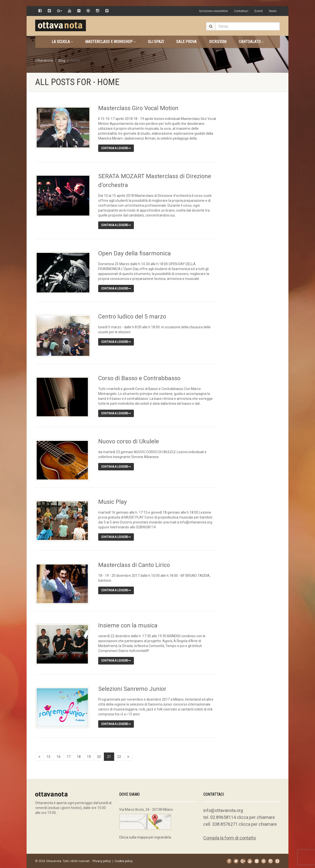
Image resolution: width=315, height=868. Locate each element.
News (273, 11)
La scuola (62, 42)
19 (89, 756)
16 (59, 756)
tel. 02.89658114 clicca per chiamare (239, 817)
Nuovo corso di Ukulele (129, 441)
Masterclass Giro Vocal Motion (138, 108)
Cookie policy (124, 860)
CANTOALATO (251, 42)
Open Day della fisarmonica (134, 253)
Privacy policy (102, 860)
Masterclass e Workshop (110, 42)
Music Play (112, 501)
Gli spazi (156, 42)
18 (79, 756)
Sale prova (186, 42)
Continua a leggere (116, 148)
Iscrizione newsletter (213, 11)
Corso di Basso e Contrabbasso (139, 378)
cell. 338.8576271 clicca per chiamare (240, 823)
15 (48, 756)
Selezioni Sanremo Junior (132, 688)
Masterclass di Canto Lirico (134, 564)
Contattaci (241, 11)
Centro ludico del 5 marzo (132, 317)
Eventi (259, 11)
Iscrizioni (218, 42)
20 (99, 756)
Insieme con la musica (128, 625)
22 (119, 756)
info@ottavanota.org (223, 810)
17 (69, 756)
